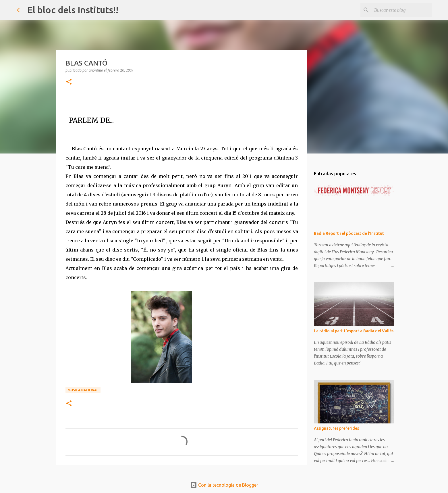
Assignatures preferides (336, 428)
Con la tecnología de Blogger (224, 485)
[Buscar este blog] (402, 10)
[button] (69, 82)
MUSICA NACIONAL (83, 390)
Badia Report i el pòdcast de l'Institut (349, 233)
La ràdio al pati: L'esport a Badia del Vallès (354, 331)
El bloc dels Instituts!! (73, 10)
